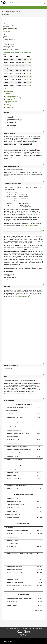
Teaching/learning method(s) (13, 98)
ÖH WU (25, 628)
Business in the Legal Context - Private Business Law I (17, 53)
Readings (8, 104)
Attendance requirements (12, 96)
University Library (16, 628)
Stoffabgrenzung (10, 108)
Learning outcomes (11, 95)
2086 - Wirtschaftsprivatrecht (11, 12)
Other (7, 103)
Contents (8, 93)
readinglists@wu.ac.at (23, 297)
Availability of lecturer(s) (12, 101)
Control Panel (37, 628)
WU (8, 628)
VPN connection (17, 293)
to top (42, 110)
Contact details (9, 92)
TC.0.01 (29, 62)
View (42, 21)
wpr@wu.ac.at (7, 31)
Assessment (9, 100)
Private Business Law (9, 51)
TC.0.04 (29, 59)
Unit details (8, 106)
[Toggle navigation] (45, 3)
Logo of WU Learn (7, 3)
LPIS (30, 628)
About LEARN (8, 642)
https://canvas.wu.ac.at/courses (30, 225)
